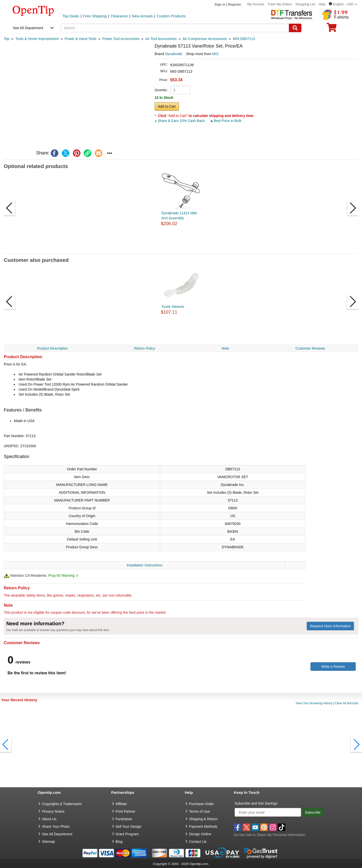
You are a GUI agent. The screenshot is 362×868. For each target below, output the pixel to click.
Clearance (119, 16)
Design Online (200, 834)
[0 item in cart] (332, 29)
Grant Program (127, 834)
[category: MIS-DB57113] (244, 39)
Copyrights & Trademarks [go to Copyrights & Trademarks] (62, 804)
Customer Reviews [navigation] (310, 348)
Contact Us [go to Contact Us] (198, 842)
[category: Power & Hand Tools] (81, 39)
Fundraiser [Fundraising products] (124, 819)
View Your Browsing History (314, 703)
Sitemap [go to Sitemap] (48, 842)
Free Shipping (95, 16)
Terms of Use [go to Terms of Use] (199, 811)
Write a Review (333, 667)
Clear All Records (347, 703)
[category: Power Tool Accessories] (121, 39)
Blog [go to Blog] (119, 842)
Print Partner (126, 811)
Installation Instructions (145, 565)
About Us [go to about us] (49, 819)
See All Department (28, 28)
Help (322, 4)
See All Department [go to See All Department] (57, 834)
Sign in (220, 4)
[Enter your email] (268, 812)
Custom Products (171, 16)
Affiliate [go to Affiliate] (121, 804)
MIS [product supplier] (215, 54)
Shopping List (305, 4)
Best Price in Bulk (226, 121)
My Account (256, 4)
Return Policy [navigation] (145, 348)
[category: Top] (7, 39)
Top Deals (71, 16)
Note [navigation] (225, 348)
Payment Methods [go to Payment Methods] (203, 826)
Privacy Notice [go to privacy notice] (53, 811)
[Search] (295, 28)
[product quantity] (180, 90)
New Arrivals (142, 16)
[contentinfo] (33, 10)
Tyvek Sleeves (173, 307)
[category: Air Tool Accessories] (161, 39)
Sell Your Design (129, 826)
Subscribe (313, 812)
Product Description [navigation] (52, 348)
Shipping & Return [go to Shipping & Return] (203, 819)
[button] (343, 4)
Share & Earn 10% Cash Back (180, 121)
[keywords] (175, 28)
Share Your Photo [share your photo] (56, 826)
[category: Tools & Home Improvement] (37, 39)
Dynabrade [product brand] (174, 54)
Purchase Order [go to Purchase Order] (201, 804)
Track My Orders (280, 4)
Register (235, 4)
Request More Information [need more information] (330, 626)
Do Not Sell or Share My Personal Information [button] (269, 835)
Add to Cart (167, 106)
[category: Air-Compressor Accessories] (205, 39)
